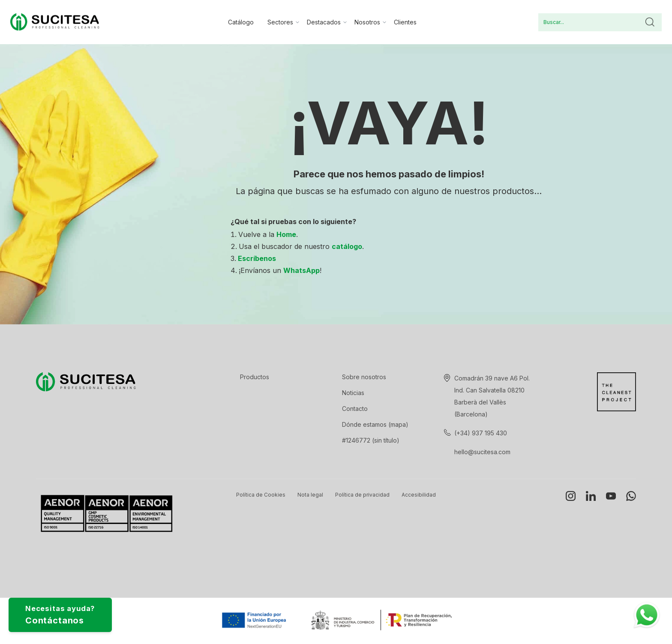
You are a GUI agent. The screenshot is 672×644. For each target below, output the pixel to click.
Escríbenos (257, 258)
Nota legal (310, 495)
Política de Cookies (261, 495)
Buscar (650, 22)
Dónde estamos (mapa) (375, 424)
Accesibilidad (419, 495)
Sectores (280, 22)
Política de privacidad (362, 495)
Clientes (405, 22)
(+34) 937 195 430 (481, 433)
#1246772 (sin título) (371, 440)
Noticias (353, 393)
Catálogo (241, 22)
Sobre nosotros (364, 377)
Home (286, 234)
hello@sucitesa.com (482, 452)
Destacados (324, 22)
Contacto (355, 409)
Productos (255, 377)
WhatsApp (301, 270)
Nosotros (367, 22)
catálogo (347, 246)
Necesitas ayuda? (75, 611)
